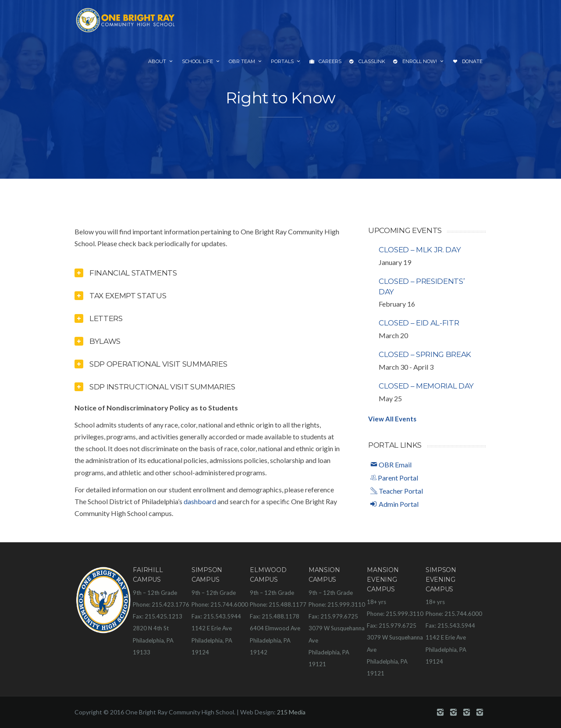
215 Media (291, 712)
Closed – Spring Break (425, 354)
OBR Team (246, 61)
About (161, 61)
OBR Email (391, 465)
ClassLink (367, 62)
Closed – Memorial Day (426, 386)
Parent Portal (394, 478)
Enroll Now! (419, 62)
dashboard (200, 501)
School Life (201, 61)
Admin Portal (394, 504)
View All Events (392, 419)
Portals (286, 61)
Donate (468, 62)
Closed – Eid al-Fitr (419, 323)
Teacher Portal (397, 491)
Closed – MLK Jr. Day (420, 250)
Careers (325, 62)
